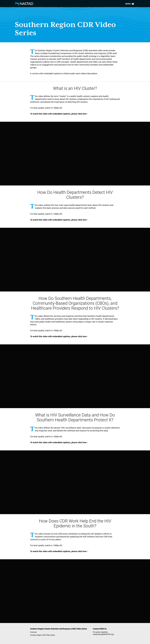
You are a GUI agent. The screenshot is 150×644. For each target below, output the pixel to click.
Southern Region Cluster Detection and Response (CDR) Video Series (59, 629)
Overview (33, 632)
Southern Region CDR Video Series (43, 635)
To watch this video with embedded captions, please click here (58, 114)
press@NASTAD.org (106, 634)
